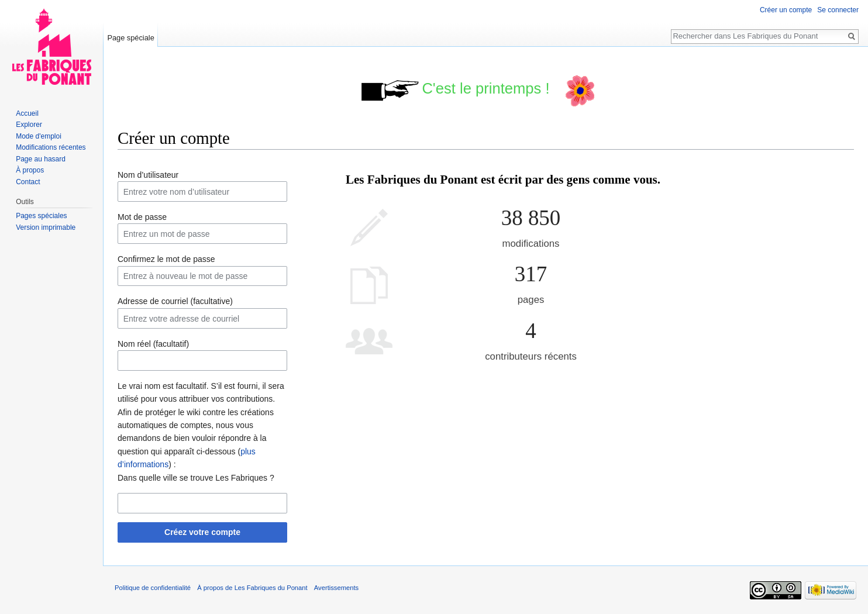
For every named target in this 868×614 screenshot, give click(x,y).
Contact (28, 182)
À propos (30, 170)
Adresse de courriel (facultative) (175, 301)
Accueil (27, 113)
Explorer (29, 125)
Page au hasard (41, 159)
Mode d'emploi (39, 136)
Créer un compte (786, 10)
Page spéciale (130, 38)
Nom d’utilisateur (148, 175)
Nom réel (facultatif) (153, 344)
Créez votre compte (202, 532)
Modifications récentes (51, 147)
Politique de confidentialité (153, 588)
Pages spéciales (41, 216)
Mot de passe (142, 217)
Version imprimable (46, 227)
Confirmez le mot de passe (166, 259)
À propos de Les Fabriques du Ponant (252, 588)
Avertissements (336, 588)
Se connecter (838, 10)
